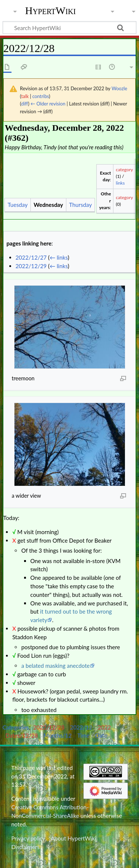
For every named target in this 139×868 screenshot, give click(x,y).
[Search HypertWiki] (69, 27)
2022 (104, 727)
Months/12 (57, 735)
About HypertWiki (73, 838)
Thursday (80, 205)
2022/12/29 (31, 266)
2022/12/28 (49, 727)
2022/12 (81, 727)
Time (83, 735)
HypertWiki (51, 11)
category (125, 170)
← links (59, 257)
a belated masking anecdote (55, 666)
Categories (16, 727)
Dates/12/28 (21, 735)
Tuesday (17, 205)
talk (25, 96)
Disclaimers (25, 847)
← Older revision (48, 104)
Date (101, 735)
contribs (41, 96)
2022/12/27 (31, 257)
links (120, 183)
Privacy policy (28, 838)
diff (25, 104)
